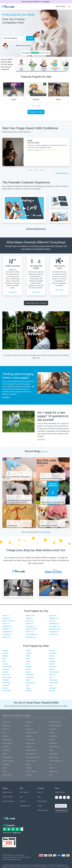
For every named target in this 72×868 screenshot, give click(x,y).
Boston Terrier (53, 729)
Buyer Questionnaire (8, 801)
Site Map (22, 806)
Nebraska (5, 672)
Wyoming (52, 691)
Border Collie (29, 729)
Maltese (51, 750)
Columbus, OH (54, 618)
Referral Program (42, 810)
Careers (40, 806)
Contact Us (23, 801)
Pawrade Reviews (45, 532)
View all (44, 452)
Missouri (28, 669)
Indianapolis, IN (54, 624)
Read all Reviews (61, 173)
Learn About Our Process (36, 303)
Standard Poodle (7, 775)
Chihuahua (5, 736)
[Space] (9, 818)
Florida (28, 656)
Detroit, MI (52, 621)
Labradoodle (6, 750)
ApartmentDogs (66, 64)
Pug (50, 764)
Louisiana (5, 664)
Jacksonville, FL (7, 626)
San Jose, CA (54, 634)
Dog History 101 (12, 526)
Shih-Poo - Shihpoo (31, 771)
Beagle (28, 725)
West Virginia (7, 691)
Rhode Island (7, 683)
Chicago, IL (29, 618)
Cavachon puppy (33, 143)
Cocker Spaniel (53, 736)
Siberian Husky (53, 771)
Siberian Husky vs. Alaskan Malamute (53, 502)
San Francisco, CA (32, 634)
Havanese (29, 747)
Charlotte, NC (7, 618)
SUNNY (47, 2)
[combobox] (13, 38)
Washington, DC (31, 637)
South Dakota (53, 683)
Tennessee (6, 685)
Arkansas (52, 650)
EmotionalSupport (44, 64)
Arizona (28, 650)
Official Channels (60, 792)
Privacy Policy (12, 857)
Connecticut (53, 653)
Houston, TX (30, 624)
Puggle (4, 768)
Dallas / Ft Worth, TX (9, 621)
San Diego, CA (7, 634)
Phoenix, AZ (30, 632)
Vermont (5, 688)
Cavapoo (52, 733)
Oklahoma (6, 680)
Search (30, 38)
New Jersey (6, 675)
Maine (28, 664)
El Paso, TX (6, 624)
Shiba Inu (52, 768)
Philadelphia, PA (8, 632)
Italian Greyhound (54, 747)
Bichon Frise (6, 729)
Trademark (28, 857)
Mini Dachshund (53, 754)
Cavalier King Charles (32, 733)
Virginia (28, 688)
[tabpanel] (36, 93)
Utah (51, 685)
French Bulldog (30, 740)
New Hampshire (54, 672)
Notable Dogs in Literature (49, 526)
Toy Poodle (29, 775)
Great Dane (6, 747)
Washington (53, 688)
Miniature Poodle (54, 757)
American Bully (7, 722)
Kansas (28, 661)
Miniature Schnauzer (8, 761)
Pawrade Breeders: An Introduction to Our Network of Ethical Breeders (19, 501)
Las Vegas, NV (30, 626)
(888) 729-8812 (61, 6)
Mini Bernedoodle (31, 754)
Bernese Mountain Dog (55, 725)
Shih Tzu (5, 771)
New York (52, 675)
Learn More (13, 292)
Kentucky (52, 661)
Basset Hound (6, 725)
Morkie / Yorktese (31, 761)
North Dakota (30, 677)
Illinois (28, 658)
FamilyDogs (33, 64)
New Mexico (30, 675)
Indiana (52, 658)
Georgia (52, 656)
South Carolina (30, 683)
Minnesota (52, 667)
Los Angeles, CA (54, 626)
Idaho (4, 658)
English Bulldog (7, 740)
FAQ (21, 797)
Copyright (5, 857)
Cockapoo (29, 736)
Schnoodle (29, 768)
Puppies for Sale (36, 112)
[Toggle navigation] (68, 7)
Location (28, 806)
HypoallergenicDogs (55, 64)
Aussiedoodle (30, 722)
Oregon (28, 680)
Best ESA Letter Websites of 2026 (51, 479)
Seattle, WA (6, 637)
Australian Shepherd (55, 722)
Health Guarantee (8, 797)
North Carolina (7, 677)
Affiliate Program (42, 801)
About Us (40, 792)
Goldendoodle (53, 743)
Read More (6, 397)
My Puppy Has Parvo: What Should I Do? (19, 478)
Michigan (29, 667)
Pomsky (28, 764)
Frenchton (52, 740)
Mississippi (6, 669)
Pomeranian (6, 764)
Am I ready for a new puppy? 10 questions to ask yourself (53, 416)
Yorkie (51, 775)
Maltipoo (5, 754)
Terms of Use (20, 857)
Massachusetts (7, 667)
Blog (39, 797)
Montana (52, 669)
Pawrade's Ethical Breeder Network (12, 859)
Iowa (4, 661)
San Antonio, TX (54, 632)
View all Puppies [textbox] (10, 38)
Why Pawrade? (24, 792)
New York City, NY (31, 629)
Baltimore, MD (30, 616)
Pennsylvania (53, 680)
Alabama (5, 650)
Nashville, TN (7, 629)
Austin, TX (6, 616)
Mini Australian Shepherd (33, 757)
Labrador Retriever (31, 750)
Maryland (52, 664)
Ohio (51, 677)
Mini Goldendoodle (8, 757)
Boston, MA (53, 616)
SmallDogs (21, 64)
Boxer (4, 733)
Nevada (28, 672)
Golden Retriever (30, 743)
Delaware (5, 656)
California (5, 653)
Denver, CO (29, 621)
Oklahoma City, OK (55, 629)
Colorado (29, 653)
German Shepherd (8, 743)
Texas (28, 685)
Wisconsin (29, 691)
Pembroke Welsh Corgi (55, 761)
